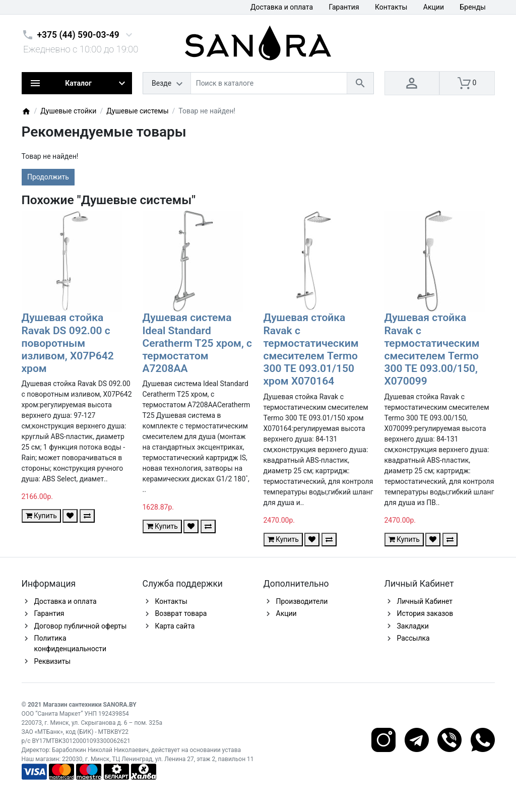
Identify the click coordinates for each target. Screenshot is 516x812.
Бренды (473, 7)
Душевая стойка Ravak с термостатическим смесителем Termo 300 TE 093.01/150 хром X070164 (311, 349)
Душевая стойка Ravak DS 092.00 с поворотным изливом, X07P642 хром (68, 343)
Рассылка (413, 638)
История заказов (425, 613)
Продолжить (48, 177)
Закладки (413, 626)
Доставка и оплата (282, 7)
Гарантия (344, 7)
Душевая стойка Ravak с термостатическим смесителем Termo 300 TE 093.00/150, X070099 (432, 349)
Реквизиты (53, 661)
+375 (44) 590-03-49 (78, 35)
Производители (302, 601)
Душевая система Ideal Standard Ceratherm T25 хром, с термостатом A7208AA (198, 343)
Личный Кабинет (425, 601)
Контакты (391, 7)
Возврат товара (181, 613)
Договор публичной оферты (81, 626)
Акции (434, 7)
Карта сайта (175, 626)
